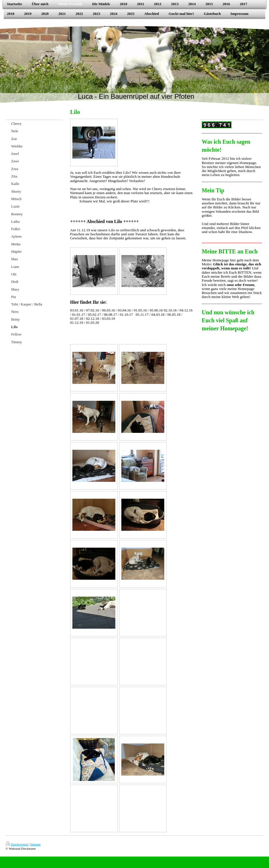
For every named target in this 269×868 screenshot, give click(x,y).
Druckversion (17, 844)
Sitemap (35, 844)
